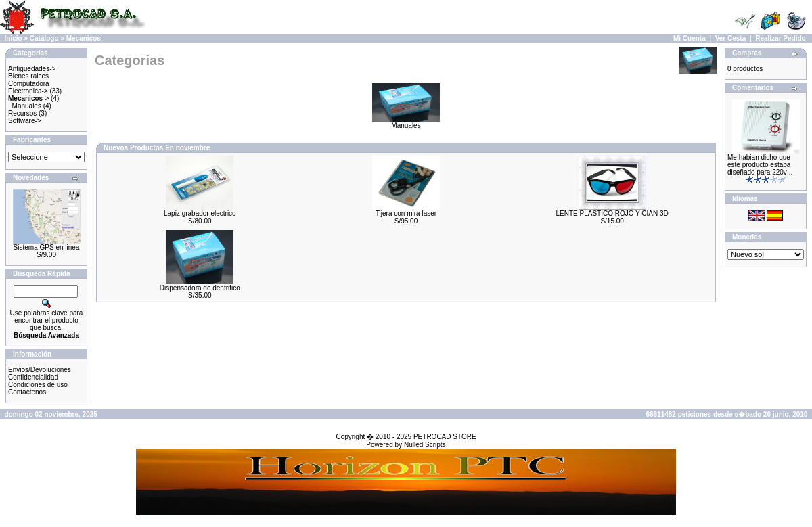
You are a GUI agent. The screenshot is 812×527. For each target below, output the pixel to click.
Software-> (25, 121)
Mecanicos (84, 38)
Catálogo (44, 38)
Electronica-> (28, 91)
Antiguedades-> (32, 69)
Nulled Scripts (425, 445)
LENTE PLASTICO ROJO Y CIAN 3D (612, 213)
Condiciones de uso (38, 385)
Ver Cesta (731, 38)
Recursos (22, 113)
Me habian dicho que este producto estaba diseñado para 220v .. (760, 165)
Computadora (29, 84)
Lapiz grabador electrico (200, 213)
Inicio (14, 38)
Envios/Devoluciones (40, 370)
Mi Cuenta (690, 38)
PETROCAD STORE (445, 437)
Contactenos (27, 392)
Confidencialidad (33, 377)
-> (28, 98)
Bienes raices (28, 76)
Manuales (27, 106)
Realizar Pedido (780, 38)
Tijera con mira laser (406, 213)
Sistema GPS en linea (47, 247)
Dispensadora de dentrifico (200, 288)
